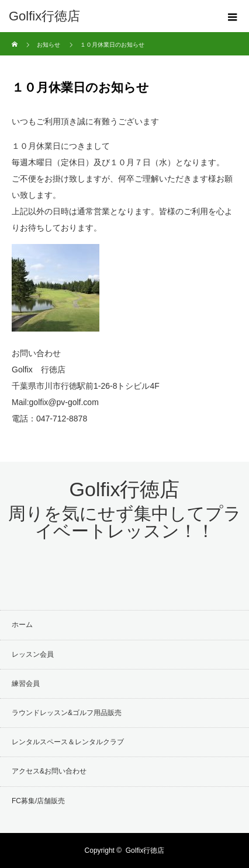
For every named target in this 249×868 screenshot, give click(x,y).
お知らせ (49, 45)
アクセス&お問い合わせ (49, 771)
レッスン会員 (33, 654)
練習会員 (26, 684)
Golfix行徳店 (44, 16)
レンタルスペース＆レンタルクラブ (68, 742)
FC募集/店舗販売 (38, 801)
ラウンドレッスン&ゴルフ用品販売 (67, 713)
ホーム (22, 625)
